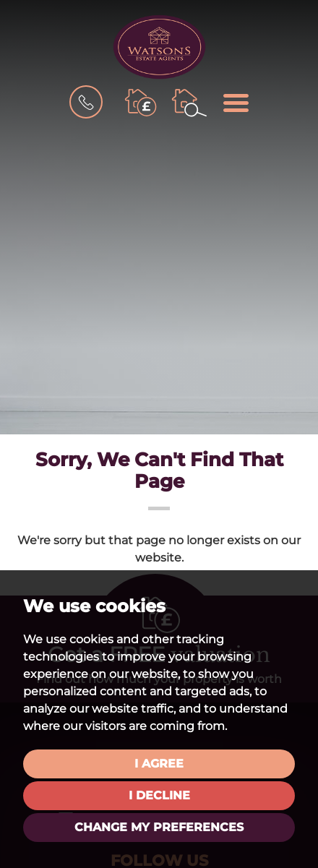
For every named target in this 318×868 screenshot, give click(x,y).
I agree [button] (159, 764)
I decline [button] (159, 795)
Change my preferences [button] (159, 827)
